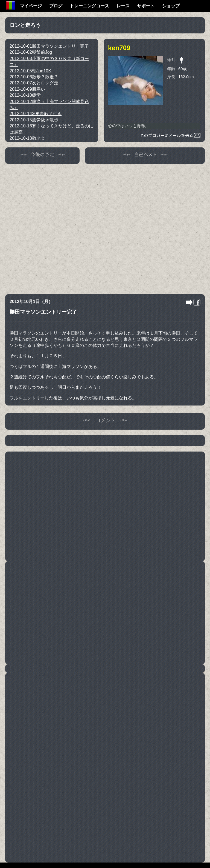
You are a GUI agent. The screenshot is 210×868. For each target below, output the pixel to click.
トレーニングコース (89, 6)
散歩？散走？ (34, 77)
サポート (146, 6)
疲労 (25, 95)
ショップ (171, 6)
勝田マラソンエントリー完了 (49, 46)
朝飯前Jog (31, 52)
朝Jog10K (30, 71)
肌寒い (27, 89)
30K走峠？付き (36, 114)
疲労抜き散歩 (34, 120)
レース (123, 6)
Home (11, 5)
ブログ (56, 6)
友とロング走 (34, 83)
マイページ (31, 6)
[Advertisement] (59, 228)
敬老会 (27, 138)
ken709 (119, 48)
